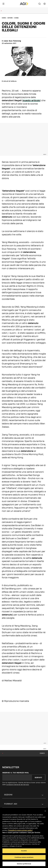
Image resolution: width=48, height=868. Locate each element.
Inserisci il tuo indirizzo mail (16, 773)
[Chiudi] (45, 811)
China (16, 18)
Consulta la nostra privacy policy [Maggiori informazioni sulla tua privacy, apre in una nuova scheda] (20, 830)
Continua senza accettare (24, 857)
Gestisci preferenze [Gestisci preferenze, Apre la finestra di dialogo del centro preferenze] (24, 864)
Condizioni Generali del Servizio (18, 785)
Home (4, 18)
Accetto (24, 851)
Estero (10, 18)
